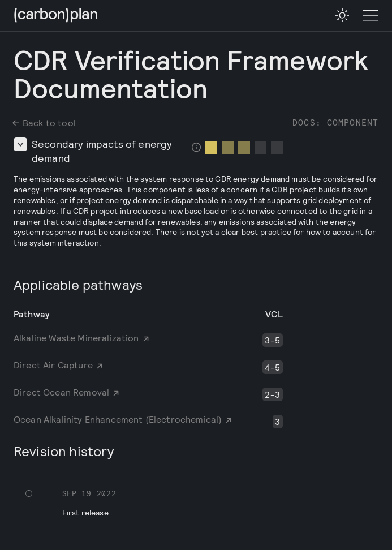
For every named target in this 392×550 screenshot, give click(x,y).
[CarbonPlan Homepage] (56, 16)
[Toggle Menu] (371, 16)
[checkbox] (342, 15)
